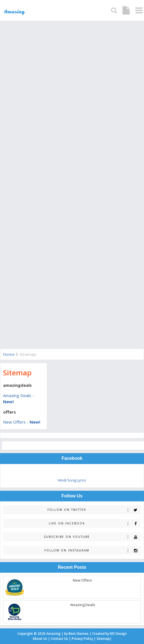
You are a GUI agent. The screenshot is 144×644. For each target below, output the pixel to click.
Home (9, 354)
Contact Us (59, 639)
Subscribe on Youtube (92, 537)
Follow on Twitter (94, 510)
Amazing (53, 634)
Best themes (79, 634)
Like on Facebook (95, 523)
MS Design (118, 634)
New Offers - (22, 422)
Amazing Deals (83, 605)
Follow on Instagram (93, 551)
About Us (40, 639)
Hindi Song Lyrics (72, 480)
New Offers (82, 580)
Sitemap (17, 373)
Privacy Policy (82, 639)
